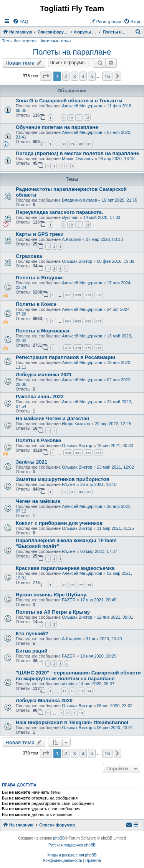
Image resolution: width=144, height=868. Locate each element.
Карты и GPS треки (40, 234)
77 (81, 585)
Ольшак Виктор (77, 261)
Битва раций (32, 651)
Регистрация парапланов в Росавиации (65, 357)
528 (78, 295)
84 (81, 492)
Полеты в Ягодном (39, 278)
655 (78, 321)
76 (73, 585)
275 (88, 348)
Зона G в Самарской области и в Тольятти (69, 101)
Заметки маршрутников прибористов (63, 479)
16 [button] (107, 76)
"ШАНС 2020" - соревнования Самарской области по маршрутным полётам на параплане (78, 676)
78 (65, 144)
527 (68, 295)
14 (89, 691)
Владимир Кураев (79, 200)
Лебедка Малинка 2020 (44, 700)
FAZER (69, 484)
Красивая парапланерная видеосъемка (65, 568)
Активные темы (55, 41)
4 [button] (83, 76)
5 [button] (92, 76)
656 (88, 321)
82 (65, 492)
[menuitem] (20, 22)
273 (68, 348)
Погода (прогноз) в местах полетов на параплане (77, 153)
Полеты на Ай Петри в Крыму (53, 612)
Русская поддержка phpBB (72, 845)
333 (98, 453)
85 (89, 492)
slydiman (70, 217)
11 (79, 118)
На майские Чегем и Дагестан (53, 418)
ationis (68, 684)
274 (78, 348)
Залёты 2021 (31, 462)
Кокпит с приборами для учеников (59, 523)
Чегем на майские (38, 501)
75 (65, 585)
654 (68, 321)
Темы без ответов (19, 41)
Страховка (29, 256)
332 (88, 453)
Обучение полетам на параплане (57, 127)
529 (88, 295)
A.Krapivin (71, 239)
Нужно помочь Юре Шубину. (51, 595)
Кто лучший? (32, 633)
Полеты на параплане (72, 52)
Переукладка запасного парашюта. (59, 212)
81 (89, 144)
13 (81, 691)
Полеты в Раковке (38, 440)
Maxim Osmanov (78, 159)
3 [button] (74, 76)
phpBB (59, 838)
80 (81, 144)
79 (73, 144)
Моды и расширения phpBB (72, 855)
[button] (46, 76)
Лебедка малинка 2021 (44, 375)
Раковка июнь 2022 (40, 396)
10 (71, 118)
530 (98, 295)
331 (78, 453)
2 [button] (66, 76)
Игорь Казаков (76, 424)
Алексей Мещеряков (82, 106)
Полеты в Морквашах (43, 331)
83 (73, 492)
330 (68, 453)
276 (98, 348)
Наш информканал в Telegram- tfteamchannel (72, 722)
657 (98, 321)
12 (87, 118)
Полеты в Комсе (36, 304)
